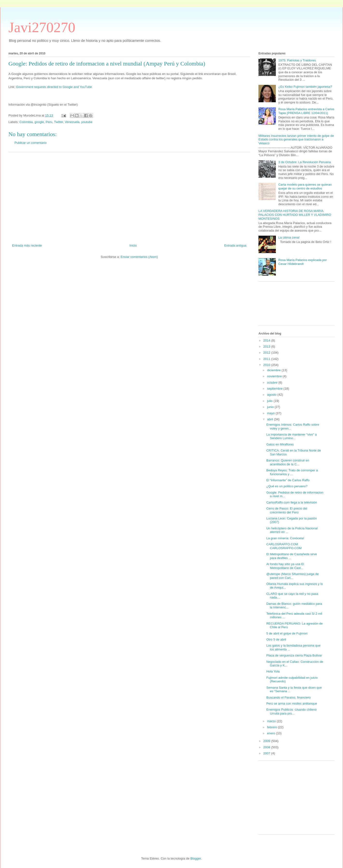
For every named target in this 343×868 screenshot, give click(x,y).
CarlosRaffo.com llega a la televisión (292, 502)
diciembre (274, 370)
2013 (267, 346)
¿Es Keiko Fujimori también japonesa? (305, 87)
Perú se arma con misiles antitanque (292, 704)
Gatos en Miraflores (280, 444)
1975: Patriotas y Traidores (297, 60)
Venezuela (72, 122)
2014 (267, 340)
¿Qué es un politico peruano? (287, 486)
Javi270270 (42, 27)
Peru (49, 122)
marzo (272, 721)
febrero (273, 727)
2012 (267, 353)
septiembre (275, 389)
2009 (267, 741)
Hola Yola (273, 671)
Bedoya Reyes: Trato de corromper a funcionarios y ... (292, 472)
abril (271, 419)
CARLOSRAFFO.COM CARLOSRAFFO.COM (284, 546)
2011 (267, 359)
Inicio (133, 245)
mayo (271, 413)
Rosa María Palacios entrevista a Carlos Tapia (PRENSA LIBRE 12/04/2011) (306, 111)
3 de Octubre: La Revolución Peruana (305, 162)
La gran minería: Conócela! (285, 538)
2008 (267, 747)
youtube (87, 122)
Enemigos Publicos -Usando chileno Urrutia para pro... (291, 711)
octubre (273, 383)
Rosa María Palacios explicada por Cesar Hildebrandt (303, 262)
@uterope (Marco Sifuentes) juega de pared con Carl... (292, 576)
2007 (267, 753)
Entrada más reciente (27, 245)
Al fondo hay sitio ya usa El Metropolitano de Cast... (285, 566)
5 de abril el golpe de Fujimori (287, 633)
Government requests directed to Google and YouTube (54, 87)
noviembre (275, 376)
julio (270, 401)
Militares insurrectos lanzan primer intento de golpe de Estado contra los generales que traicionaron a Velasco (296, 139)
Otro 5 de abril (276, 639)
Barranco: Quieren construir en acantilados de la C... (288, 462)
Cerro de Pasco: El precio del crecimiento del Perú (287, 510)
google (39, 122)
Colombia (26, 122)
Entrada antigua (235, 245)
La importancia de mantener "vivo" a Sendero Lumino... (291, 436)
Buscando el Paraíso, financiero (288, 697)
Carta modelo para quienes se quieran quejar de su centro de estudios (305, 186)
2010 (267, 365)
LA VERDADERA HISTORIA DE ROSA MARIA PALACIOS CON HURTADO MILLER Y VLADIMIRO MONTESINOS (295, 215)
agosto (272, 395)
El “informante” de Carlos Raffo (288, 480)
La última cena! (289, 237)
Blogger (196, 858)
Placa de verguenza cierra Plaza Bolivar (294, 655)
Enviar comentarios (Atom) (139, 257)
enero (272, 733)
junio (271, 407)
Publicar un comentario (31, 143)
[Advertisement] (129, 196)
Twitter (58, 122)
